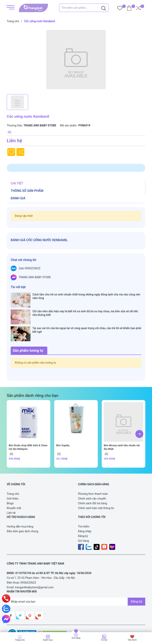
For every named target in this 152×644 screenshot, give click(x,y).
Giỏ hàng (83, 518)
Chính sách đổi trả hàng (93, 480)
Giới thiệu (13, 476)
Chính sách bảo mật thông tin (96, 485)
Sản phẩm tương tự (28, 327)
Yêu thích (132, 640)
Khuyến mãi (14, 485)
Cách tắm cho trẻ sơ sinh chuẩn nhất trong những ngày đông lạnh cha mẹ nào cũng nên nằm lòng (86, 296)
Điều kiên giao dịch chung (22, 508)
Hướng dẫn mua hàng (20, 504)
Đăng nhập (85, 508)
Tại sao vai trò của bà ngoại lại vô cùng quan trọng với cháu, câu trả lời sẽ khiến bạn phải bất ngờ (87, 315)
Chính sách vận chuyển (92, 476)
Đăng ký (83, 513)
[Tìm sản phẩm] (84, 8)
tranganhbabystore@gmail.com (34, 564)
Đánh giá (18, 198)
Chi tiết (17, 183)
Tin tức (104, 640)
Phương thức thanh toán (93, 471)
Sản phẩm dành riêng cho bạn (33, 373)
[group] (76, 59)
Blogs (10, 480)
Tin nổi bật (18, 287)
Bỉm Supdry (63, 422)
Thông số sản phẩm (27, 191)
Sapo (14, 623)
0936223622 (28, 560)
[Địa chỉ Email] (76, 579)
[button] (139, 411)
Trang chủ (13, 471)
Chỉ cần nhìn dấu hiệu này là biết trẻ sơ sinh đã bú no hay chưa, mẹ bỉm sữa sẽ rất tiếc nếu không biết (85, 306)
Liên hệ (11, 490)
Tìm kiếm (84, 504)
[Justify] (104, 8)
